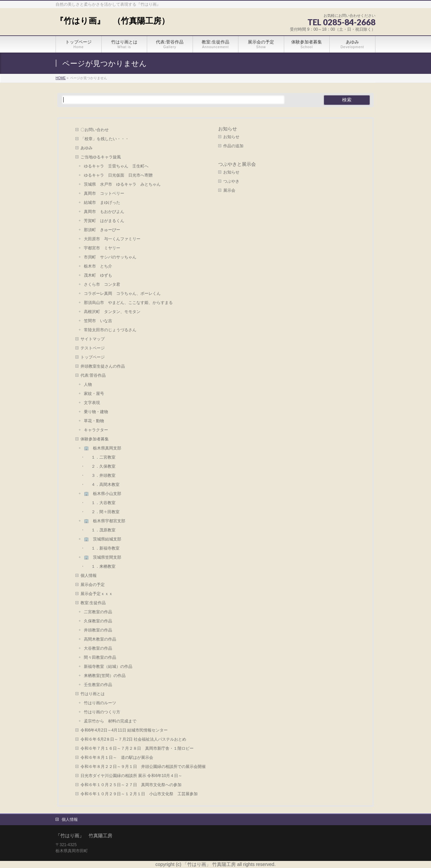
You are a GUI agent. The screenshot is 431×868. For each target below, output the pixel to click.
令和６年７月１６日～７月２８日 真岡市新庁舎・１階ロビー (137, 748)
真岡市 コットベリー (104, 193)
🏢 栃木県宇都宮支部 (105, 521)
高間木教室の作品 (100, 639)
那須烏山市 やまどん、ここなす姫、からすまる (128, 303)
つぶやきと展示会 (237, 164)
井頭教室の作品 (98, 630)
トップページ (93, 357)
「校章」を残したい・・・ (105, 139)
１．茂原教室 (101, 530)
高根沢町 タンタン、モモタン (112, 312)
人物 (88, 384)
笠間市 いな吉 (98, 321)
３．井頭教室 (101, 475)
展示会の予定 (93, 585)
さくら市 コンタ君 (102, 284)
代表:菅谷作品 (93, 375)
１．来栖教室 (101, 566)
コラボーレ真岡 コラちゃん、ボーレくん (122, 293)
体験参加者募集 (95, 439)
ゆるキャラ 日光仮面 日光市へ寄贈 (118, 175)
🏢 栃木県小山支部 (103, 494)
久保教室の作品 (98, 621)
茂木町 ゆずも (98, 275)
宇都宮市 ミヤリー (102, 248)
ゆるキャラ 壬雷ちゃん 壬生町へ (116, 166)
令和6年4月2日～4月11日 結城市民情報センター (126, 730)
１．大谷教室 (101, 503)
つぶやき (231, 181)
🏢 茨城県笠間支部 (103, 557)
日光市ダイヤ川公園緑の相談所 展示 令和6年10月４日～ (131, 776)
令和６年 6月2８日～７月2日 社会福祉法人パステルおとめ (136, 739)
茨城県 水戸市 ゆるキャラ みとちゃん (122, 184)
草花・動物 (94, 421)
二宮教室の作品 (98, 612)
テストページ (93, 348)
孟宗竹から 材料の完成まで (110, 721)
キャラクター (96, 430)
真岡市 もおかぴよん (104, 212)
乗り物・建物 (96, 412)
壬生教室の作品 (98, 685)
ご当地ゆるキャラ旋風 (101, 157)
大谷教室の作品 (98, 648)
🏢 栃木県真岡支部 (103, 448)
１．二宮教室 (101, 457)
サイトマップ (93, 339)
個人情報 (89, 576)
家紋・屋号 (94, 394)
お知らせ (228, 129)
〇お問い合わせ (95, 130)
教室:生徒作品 (93, 603)
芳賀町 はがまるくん (104, 221)
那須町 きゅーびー (102, 230)
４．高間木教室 (103, 485)
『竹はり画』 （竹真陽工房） (112, 21)
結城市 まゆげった (102, 203)
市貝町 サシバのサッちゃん (110, 257)
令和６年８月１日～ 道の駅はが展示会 (117, 757)
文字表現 (92, 403)
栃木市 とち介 (98, 266)
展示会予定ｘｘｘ (97, 594)
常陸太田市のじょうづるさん (110, 330)
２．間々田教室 (103, 512)
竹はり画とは (93, 694)
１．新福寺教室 (103, 548)
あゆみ (87, 148)
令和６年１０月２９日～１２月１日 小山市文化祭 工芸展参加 (139, 794)
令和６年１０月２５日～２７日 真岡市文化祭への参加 (131, 785)
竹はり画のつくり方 (102, 712)
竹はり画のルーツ (100, 703)
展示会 (229, 190)
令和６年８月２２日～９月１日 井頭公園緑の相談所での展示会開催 (143, 767)
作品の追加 (233, 146)
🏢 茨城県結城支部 (103, 539)
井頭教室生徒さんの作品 (103, 366)
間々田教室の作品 (100, 657)
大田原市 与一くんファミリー (112, 239)
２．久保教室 (101, 466)
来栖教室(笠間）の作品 (105, 676)
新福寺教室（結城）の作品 (108, 666)
